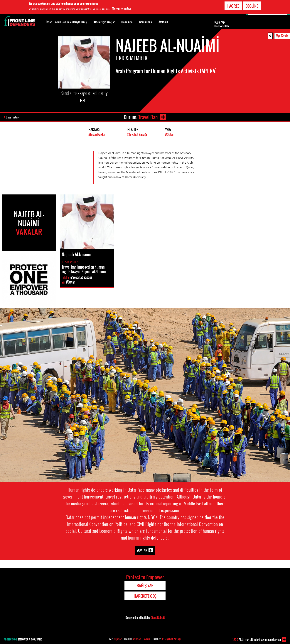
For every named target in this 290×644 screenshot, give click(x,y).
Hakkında (127, 22)
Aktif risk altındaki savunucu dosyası (257, 640)
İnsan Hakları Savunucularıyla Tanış (66, 22)
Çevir (284, 36)
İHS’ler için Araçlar (104, 22)
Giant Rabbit (158, 618)
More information (122, 8)
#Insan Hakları (97, 134)
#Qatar (170, 134)
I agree (233, 6)
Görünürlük (146, 22)
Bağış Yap (219, 22)
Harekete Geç (222, 26)
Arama (163, 22)
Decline (252, 6)
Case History (13, 117)
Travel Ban (148, 117)
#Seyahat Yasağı (137, 134)
